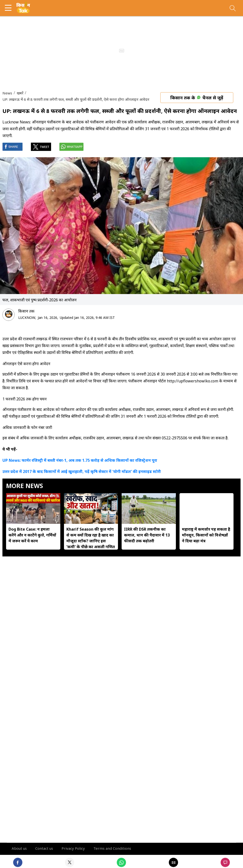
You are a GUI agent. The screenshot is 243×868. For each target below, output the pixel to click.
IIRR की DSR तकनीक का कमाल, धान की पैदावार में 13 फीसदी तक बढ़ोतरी (147, 535)
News (7, 93)
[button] (10, 8)
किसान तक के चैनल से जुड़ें (197, 98)
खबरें (20, 93)
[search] (233, 9)
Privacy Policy (73, 848)
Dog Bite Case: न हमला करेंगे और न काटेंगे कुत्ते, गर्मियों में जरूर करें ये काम (32, 535)
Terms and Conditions (112, 848)
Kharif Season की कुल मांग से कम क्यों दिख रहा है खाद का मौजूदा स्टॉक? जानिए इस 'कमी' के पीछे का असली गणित (91, 538)
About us (19, 848)
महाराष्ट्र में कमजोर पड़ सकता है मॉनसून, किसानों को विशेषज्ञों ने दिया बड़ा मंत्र (206, 535)
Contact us (44, 848)
